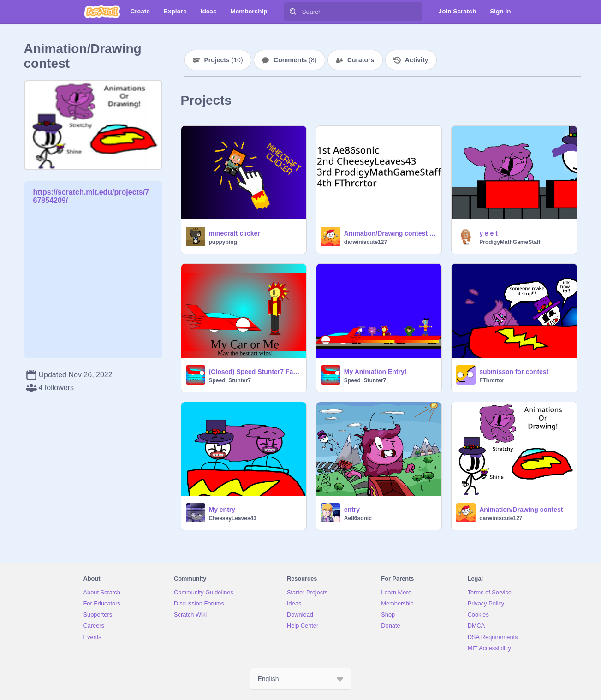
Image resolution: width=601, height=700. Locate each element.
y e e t (488, 233)
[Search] (293, 12)
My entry (222, 510)
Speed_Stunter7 (230, 380)
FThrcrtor (492, 380)
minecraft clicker (235, 233)
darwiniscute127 (366, 242)
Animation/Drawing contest (521, 510)
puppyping (223, 242)
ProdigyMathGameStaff (510, 242)
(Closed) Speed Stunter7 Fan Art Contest (255, 372)
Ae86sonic (358, 518)
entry (352, 510)
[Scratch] (102, 12)
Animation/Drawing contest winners (390, 233)
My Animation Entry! (375, 372)
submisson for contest (514, 372)
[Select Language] (301, 679)
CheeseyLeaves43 (233, 518)
